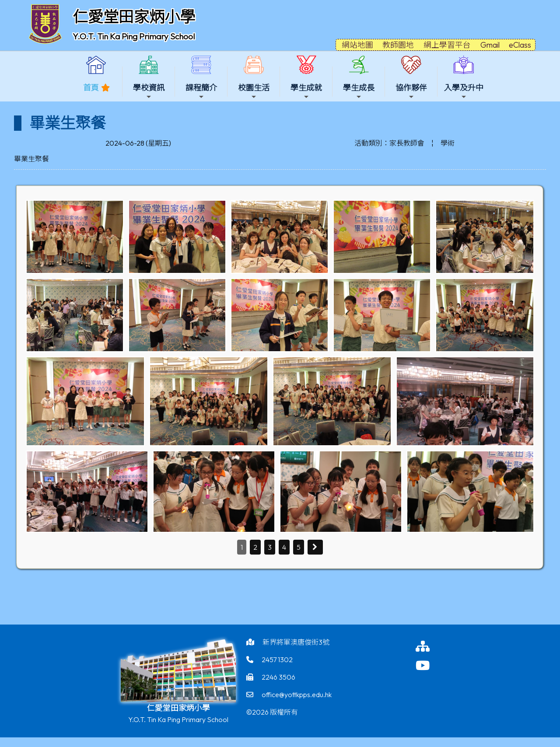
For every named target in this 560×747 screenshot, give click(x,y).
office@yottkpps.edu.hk (297, 695)
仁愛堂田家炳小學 (134, 17)
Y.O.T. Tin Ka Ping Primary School (134, 36)
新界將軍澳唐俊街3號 (296, 642)
